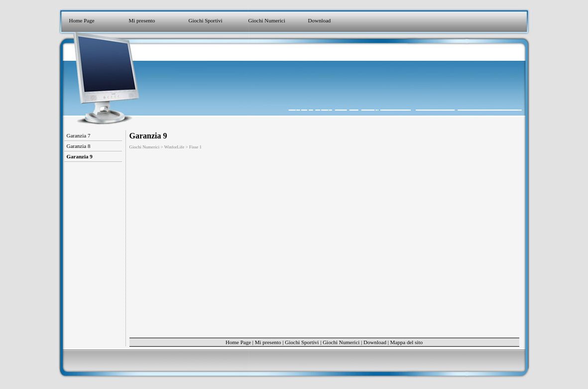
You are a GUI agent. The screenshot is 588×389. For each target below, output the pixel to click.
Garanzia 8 (79, 146)
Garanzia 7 (79, 135)
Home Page (82, 20)
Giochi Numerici (267, 20)
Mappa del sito (407, 342)
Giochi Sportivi (206, 20)
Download (320, 20)
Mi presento (142, 20)
